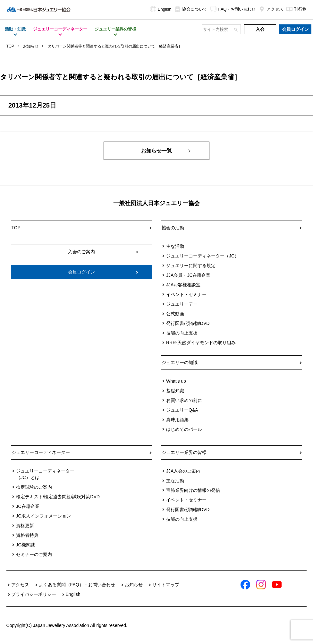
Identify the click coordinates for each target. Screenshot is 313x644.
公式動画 (175, 314)
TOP (10, 46)
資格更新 (25, 526)
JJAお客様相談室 (183, 285)
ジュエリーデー (182, 304)
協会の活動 (173, 228)
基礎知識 (175, 391)
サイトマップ (166, 585)
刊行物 (296, 9)
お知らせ (31, 46)
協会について (191, 9)
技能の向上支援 (182, 333)
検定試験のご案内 (34, 487)
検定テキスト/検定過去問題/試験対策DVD (58, 497)
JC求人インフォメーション (43, 516)
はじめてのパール (184, 429)
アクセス (271, 9)
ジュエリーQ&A (182, 410)
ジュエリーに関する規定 (191, 265)
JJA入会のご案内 (183, 471)
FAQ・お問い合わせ (233, 9)
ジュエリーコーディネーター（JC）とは (45, 474)
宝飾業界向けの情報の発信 (193, 490)
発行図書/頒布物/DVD (188, 323)
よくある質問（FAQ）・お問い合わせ (77, 585)
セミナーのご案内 (34, 554)
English (161, 9)
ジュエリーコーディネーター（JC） (203, 256)
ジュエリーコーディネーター (41, 452)
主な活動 (175, 246)
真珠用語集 (177, 420)
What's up (176, 381)
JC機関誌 (25, 545)
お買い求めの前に (184, 400)
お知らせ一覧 (156, 151)
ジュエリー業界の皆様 (184, 452)
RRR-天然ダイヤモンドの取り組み (201, 343)
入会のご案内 (81, 252)
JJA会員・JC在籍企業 (188, 275)
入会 (260, 29)
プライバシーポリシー (34, 594)
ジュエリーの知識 (180, 362)
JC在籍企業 (28, 506)
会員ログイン (295, 29)
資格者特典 (27, 535)
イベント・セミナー (186, 294)
